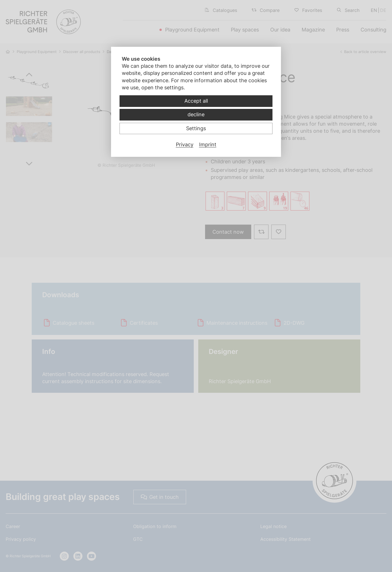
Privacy (185, 144)
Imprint (208, 144)
